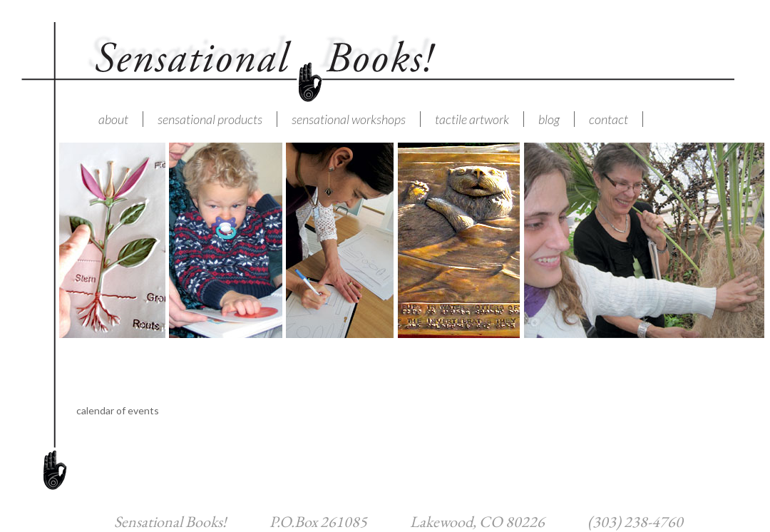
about (113, 119)
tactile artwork (472, 119)
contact (609, 119)
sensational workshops (349, 119)
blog (549, 119)
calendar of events (118, 410)
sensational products (210, 119)
